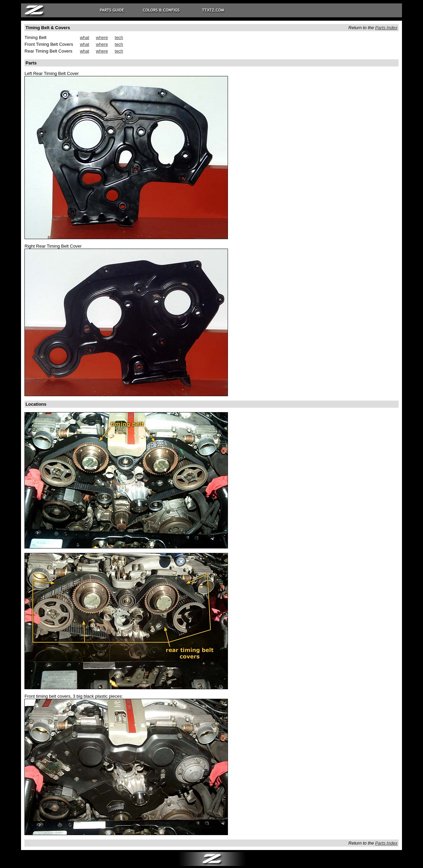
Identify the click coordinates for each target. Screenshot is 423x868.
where (102, 37)
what (84, 37)
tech (119, 37)
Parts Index (386, 28)
